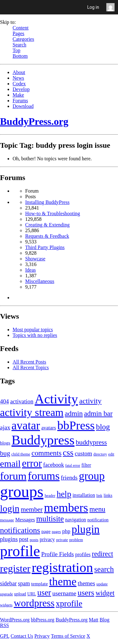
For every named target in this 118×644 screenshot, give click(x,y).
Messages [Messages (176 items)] (25, 520)
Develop (21, 89)
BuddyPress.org (34, 121)
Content (21, 28)
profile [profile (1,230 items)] (20, 551)
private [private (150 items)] (62, 540)
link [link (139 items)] (99, 496)
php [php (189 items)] (66, 531)
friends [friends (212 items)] (69, 478)
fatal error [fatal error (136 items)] (73, 466)
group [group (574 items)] (92, 476)
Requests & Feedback (47, 236)
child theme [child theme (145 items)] (21, 454)
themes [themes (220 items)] (86, 583)
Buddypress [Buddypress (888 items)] (43, 440)
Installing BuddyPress (47, 202)
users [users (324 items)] (86, 593)
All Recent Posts (29, 362)
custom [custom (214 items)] (83, 453)
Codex (19, 84)
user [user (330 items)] (44, 593)
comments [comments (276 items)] (47, 453)
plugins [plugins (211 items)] (9, 539)
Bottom (20, 56)
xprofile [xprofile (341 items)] (69, 604)
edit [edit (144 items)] (111, 454)
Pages (18, 33)
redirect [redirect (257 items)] (103, 554)
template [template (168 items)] (39, 584)
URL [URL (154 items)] (32, 594)
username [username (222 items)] (64, 593)
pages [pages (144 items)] (56, 532)
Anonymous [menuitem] (112, 7)
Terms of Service (68, 636)
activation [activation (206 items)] (22, 401)
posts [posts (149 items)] (34, 540)
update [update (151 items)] (102, 584)
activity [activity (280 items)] (90, 401)
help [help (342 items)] (64, 494)
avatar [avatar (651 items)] (26, 426)
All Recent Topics (31, 367)
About (19, 72)
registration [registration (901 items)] (62, 567)
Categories (23, 39)
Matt (93, 620)
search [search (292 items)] (104, 569)
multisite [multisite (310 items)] (50, 519)
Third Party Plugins (45, 247)
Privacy (42, 636)
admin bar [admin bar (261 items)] (98, 414)
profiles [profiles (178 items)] (83, 554)
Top (17, 50)
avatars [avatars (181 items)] (49, 428)
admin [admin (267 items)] (74, 414)
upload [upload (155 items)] (20, 594)
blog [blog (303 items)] (103, 427)
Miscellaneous (40, 281)
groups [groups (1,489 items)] (22, 492)
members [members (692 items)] (66, 508)
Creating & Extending (47, 225)
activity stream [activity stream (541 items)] (32, 412)
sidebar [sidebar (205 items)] (8, 583)
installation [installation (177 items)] (84, 495)
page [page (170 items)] (46, 531)
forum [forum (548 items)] (13, 476)
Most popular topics (33, 330)
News (18, 78)
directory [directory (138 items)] (100, 454)
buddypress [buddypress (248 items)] (91, 442)
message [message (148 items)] (7, 520)
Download (23, 106)
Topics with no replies (35, 335)
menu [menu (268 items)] (97, 509)
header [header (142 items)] (50, 496)
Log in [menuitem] (93, 7)
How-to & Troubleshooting (53, 213)
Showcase (35, 259)
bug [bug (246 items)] (5, 453)
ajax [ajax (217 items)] (5, 427)
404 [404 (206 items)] (4, 401)
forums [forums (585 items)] (44, 476)
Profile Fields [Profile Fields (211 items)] (58, 554)
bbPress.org (43, 620)
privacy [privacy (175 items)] (47, 539)
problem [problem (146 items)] (76, 540)
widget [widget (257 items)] (105, 593)
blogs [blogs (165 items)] (5, 443)
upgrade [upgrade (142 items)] (6, 594)
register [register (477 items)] (15, 568)
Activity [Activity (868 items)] (56, 399)
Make (18, 95)
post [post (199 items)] (24, 539)
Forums (20, 101)
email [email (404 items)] (10, 464)
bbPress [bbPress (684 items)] (76, 425)
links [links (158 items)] (108, 495)
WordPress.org (15, 620)
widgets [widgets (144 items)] (6, 605)
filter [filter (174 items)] (86, 465)
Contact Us (22, 636)
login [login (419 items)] (10, 508)
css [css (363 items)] (68, 452)
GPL (5, 636)
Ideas (31, 270)
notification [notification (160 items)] (98, 520)
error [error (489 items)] (32, 463)
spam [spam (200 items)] (24, 583)
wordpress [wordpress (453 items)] (34, 603)
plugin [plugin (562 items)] (85, 529)
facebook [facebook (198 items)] (53, 465)
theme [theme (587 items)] (63, 582)
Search (20, 45)
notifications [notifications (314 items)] (20, 530)
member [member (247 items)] (32, 509)
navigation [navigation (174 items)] (76, 520)
